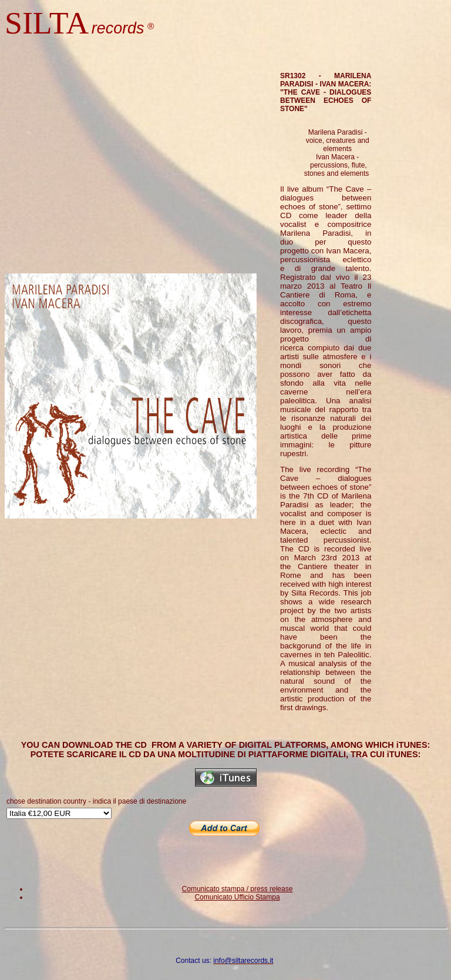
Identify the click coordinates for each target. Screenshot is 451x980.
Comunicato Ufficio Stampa (237, 897)
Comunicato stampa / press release (238, 889)
